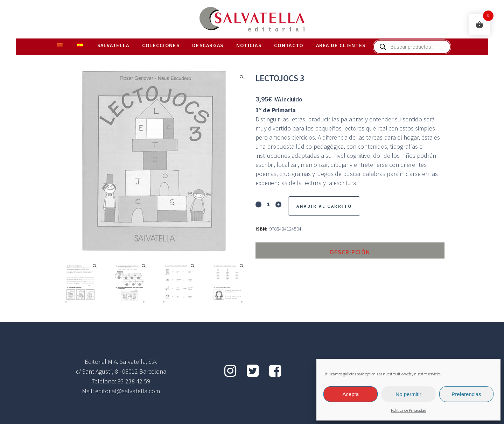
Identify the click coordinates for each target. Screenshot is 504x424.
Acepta (351, 394)
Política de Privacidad (409, 411)
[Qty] (268, 204)
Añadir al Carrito (324, 206)
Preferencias (466, 394)
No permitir (408, 394)
